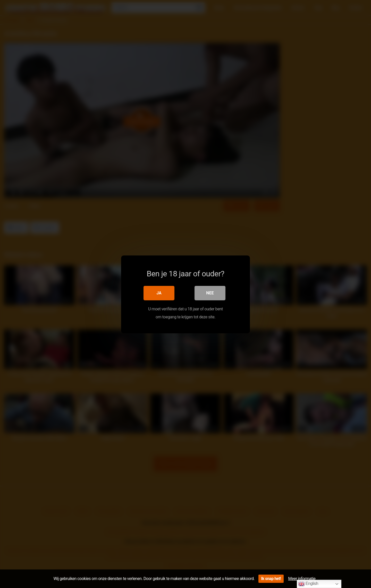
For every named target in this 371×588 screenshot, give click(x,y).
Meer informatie (302, 579)
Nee (210, 293)
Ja (159, 293)
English (308, 584)
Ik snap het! (271, 579)
